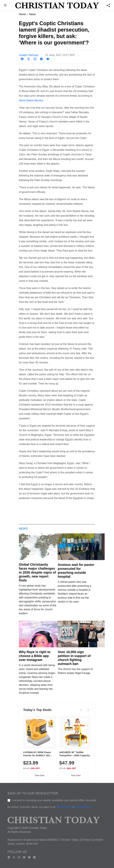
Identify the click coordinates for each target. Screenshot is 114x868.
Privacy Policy (83, 807)
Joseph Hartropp (29, 55)
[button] (5, 6)
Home (22, 14)
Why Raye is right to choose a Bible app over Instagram (35, 656)
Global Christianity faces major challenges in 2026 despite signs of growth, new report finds (37, 572)
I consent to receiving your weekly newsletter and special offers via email (54, 800)
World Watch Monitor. (31, 100)
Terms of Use (64, 807)
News (33, 14)
